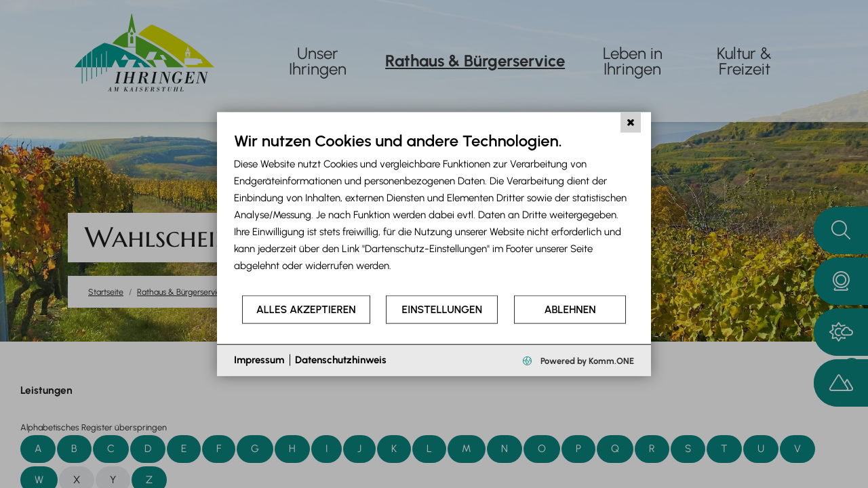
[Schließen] (631, 123)
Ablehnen (570, 309)
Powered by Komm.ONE (586, 360)
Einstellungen (442, 309)
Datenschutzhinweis (341, 360)
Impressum (259, 360)
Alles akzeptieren (306, 309)
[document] (434, 212)
